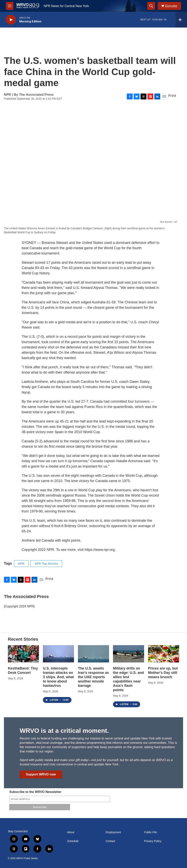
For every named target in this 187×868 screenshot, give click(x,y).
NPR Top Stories (46, 564)
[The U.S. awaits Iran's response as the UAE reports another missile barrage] (93, 654)
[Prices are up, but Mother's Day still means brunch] (164, 654)
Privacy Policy (153, 841)
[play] (11, 20)
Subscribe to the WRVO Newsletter (35, 792)
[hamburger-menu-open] (10, 6)
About (71, 832)
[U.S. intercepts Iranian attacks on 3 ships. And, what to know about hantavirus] (58, 654)
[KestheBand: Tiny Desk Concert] (23, 654)
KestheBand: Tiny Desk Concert (23, 671)
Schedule (73, 841)
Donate (171, 6)
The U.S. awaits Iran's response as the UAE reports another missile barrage (93, 677)
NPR (21, 564)
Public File (150, 832)
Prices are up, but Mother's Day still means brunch (163, 673)
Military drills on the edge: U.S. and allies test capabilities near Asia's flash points (128, 679)
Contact (110, 841)
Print (172, 96)
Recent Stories (23, 639)
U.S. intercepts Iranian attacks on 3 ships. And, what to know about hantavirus (58, 677)
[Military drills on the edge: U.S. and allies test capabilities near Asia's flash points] (129, 654)
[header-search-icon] (151, 6)
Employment (113, 832)
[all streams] (181, 20)
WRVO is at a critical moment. (64, 731)
